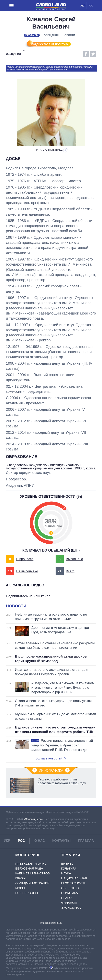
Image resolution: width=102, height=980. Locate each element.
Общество (70, 888)
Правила (86, 841)
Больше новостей (51, 759)
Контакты (61, 841)
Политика (70, 893)
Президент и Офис (31, 864)
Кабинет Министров (32, 874)
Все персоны (27, 893)
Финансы (69, 903)
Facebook (86, 54)
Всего (70, 571)
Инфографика (51, 771)
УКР (83, 6)
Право (66, 898)
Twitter (93, 54)
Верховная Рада (29, 869)
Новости (69, 35)
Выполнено (74, 559)
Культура (69, 869)
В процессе (25, 559)
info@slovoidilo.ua (51, 923)
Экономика (71, 908)
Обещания (51, 35)
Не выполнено (27, 571)
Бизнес (67, 864)
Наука (66, 874)
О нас (40, 841)
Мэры (20, 888)
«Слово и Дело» (33, 819)
